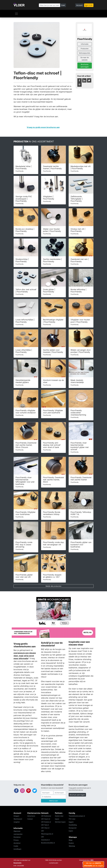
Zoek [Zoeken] (63, 5)
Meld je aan (53, 801)
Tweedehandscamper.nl (77, 816)
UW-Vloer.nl (45, 828)
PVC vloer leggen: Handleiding (73, 822)
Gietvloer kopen (60, 822)
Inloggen (16, 816)
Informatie (85, 44)
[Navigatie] (16, 14)
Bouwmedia (17, 863)
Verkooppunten (85, 53)
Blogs (71, 840)
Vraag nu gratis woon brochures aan (43, 127)
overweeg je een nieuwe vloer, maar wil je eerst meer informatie (25, 656)
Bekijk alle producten (53, 586)
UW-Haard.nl (46, 819)
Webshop (72, 846)
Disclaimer (17, 837)
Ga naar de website (85, 59)
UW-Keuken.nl (46, 822)
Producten (85, 48)
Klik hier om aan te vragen (93, 864)
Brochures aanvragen (85, 66)
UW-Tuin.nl (45, 825)
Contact (30, 819)
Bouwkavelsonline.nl (48, 843)
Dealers (71, 843)
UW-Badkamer (46, 816)
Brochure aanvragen (77, 795)
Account (79, 5)
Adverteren (31, 816)
